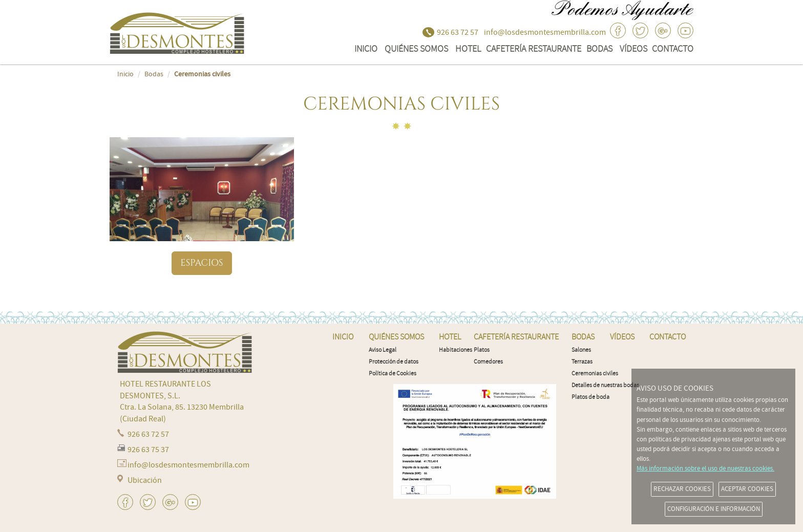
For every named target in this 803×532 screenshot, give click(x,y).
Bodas (599, 49)
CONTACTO (673, 49)
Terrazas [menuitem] (582, 362)
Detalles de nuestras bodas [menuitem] (605, 385)
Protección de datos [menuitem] (394, 362)
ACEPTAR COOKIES (747, 489)
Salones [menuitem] (581, 350)
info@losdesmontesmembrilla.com (545, 32)
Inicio (125, 74)
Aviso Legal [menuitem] (383, 350)
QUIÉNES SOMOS (416, 49)
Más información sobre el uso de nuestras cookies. (705, 469)
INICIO (366, 49)
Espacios (202, 263)
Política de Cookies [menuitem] (393, 374)
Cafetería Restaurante (534, 49)
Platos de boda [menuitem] (590, 397)
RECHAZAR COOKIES (682, 489)
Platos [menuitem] (482, 350)
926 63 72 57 (458, 32)
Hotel (468, 49)
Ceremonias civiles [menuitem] (595, 374)
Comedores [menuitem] (488, 362)
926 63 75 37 (148, 450)
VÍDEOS (633, 49)
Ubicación (145, 480)
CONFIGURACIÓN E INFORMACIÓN (714, 509)
